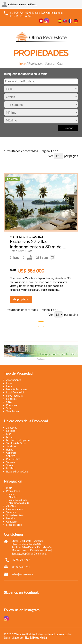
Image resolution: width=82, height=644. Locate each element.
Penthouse (12, 405)
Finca (9, 386)
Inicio (23, 63)
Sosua (9, 465)
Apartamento (14, 380)
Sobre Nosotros (15, 515)
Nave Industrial (15, 396)
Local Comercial (15, 392)
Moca (9, 437)
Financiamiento (15, 509)
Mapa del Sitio (14, 525)
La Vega (11, 431)
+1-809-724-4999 (21, 13)
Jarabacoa (12, 428)
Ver (51, 156)
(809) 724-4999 (21, 560)
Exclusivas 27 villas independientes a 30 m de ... (38, 244)
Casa (9, 383)
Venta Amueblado (18, 500)
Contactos (12, 522)
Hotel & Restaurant (17, 389)
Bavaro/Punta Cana (17, 472)
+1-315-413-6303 (21, 16)
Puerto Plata (13, 459)
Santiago (11, 446)
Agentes (11, 506)
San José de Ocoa (16, 443)
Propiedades (13, 491)
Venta (12, 494)
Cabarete (11, 453)
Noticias (11, 518)
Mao (9, 434)
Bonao (10, 450)
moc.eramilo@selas (22, 574)
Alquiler (13, 497)
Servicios (11, 512)
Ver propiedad (21, 299)
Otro (9, 402)
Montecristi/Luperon (18, 440)
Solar (9, 408)
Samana (10, 462)
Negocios (11, 399)
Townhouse (13, 411)
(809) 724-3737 (21, 567)
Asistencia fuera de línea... (23, 5)
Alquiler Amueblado (19, 503)
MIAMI (10, 468)
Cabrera (11, 456)
